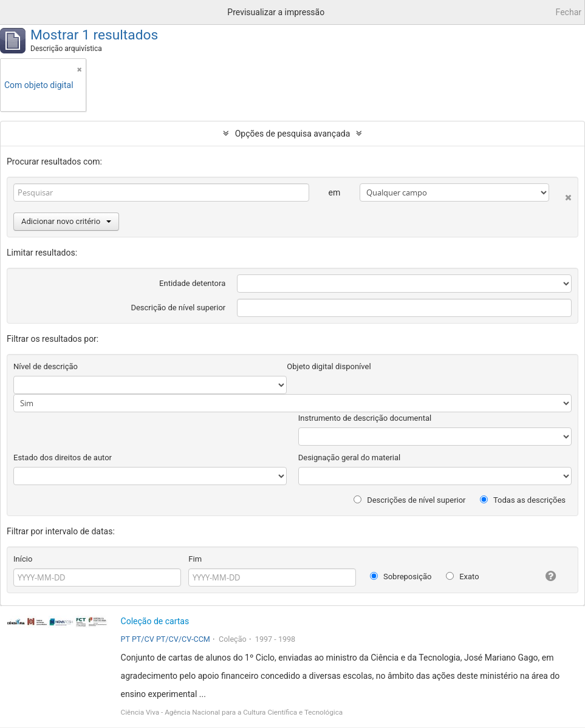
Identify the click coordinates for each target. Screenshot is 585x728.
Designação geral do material (350, 458)
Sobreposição (401, 577)
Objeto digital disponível (329, 366)
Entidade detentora (192, 283)
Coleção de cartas (155, 621)
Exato (463, 577)
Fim (195, 559)
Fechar (569, 12)
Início (23, 559)
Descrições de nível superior (410, 500)
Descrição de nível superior (178, 308)
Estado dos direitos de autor (63, 458)
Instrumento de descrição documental (365, 418)
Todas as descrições (523, 500)
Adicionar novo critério (66, 221)
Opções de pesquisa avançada (293, 134)
